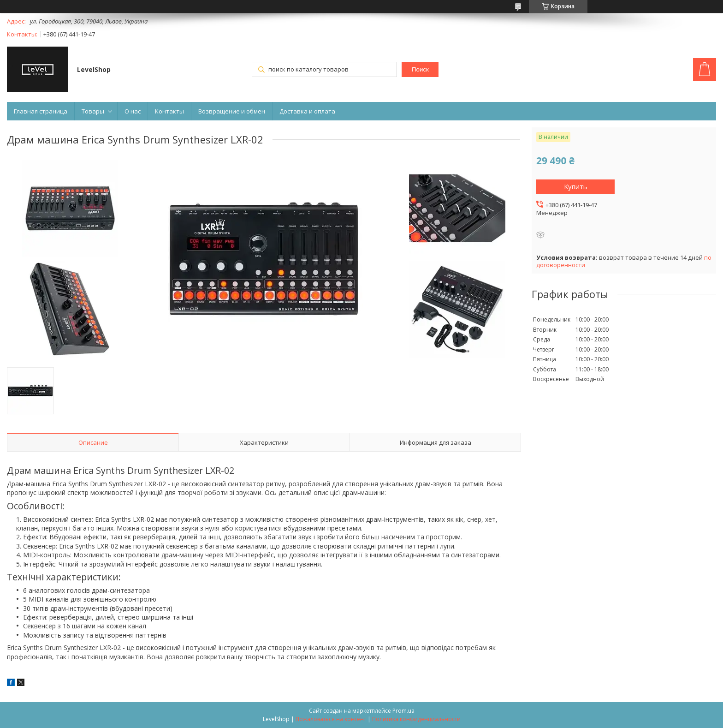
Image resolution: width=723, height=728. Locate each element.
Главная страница (41, 111)
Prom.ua (403, 711)
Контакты (169, 111)
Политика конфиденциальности (416, 719)
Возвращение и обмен (232, 111)
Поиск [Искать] (420, 69)
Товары (93, 111)
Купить (576, 186)
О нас (133, 111)
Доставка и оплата (307, 111)
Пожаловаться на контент (331, 719)
